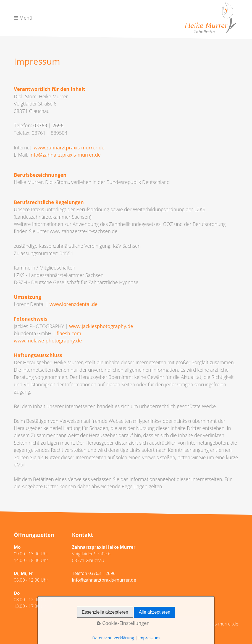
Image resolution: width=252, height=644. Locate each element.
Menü (26, 18)
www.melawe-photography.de (48, 341)
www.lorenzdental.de (73, 304)
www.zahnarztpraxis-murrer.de (69, 147)
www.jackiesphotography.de (101, 326)
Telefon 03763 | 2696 (94, 573)
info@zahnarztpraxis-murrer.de (65, 155)
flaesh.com (69, 333)
